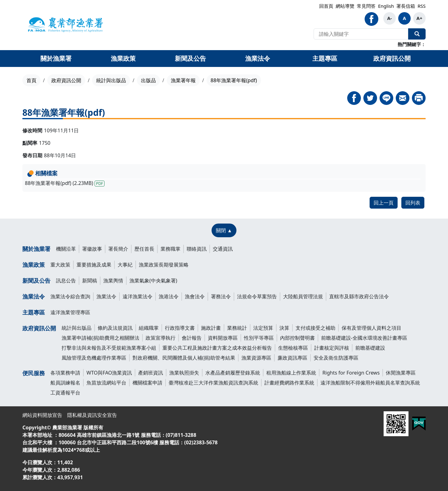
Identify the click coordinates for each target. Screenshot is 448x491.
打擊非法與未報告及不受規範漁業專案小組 (109, 348)
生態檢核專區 (293, 348)
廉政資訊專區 (292, 358)
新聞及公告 (36, 281)
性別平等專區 (259, 338)
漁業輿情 (113, 281)
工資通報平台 (65, 393)
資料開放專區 (223, 338)
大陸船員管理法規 (303, 296)
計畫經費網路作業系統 (289, 383)
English (386, 6)
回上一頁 (384, 203)
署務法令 (221, 296)
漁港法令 (169, 296)
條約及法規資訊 (115, 328)
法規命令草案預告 (257, 296)
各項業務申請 (65, 373)
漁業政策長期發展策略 (164, 265)
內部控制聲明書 (297, 338)
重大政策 (60, 265)
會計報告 (192, 338)
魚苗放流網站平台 (106, 383)
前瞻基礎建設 (370, 348)
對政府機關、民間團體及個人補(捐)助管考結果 (184, 358)
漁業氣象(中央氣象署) (153, 281)
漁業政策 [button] (123, 58)
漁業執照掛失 (184, 373)
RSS (422, 6)
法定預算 (263, 328)
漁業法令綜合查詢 (70, 296)
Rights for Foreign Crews (351, 373)
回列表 (413, 203)
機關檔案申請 (147, 383)
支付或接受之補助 (315, 328)
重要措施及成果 (94, 265)
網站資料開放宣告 (42, 415)
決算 (284, 328)
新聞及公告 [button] (190, 58)
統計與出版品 (111, 80)
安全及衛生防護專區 (336, 358)
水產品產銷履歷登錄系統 (233, 373)
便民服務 (34, 373)
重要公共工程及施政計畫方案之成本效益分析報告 (217, 348)
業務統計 (237, 328)
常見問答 (366, 6)
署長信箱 (406, 6)
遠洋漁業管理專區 (70, 312)
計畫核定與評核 (332, 348)
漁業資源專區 (256, 358)
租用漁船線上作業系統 (291, 373)
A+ (420, 18)
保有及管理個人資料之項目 (371, 328)
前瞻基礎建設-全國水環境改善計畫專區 (364, 338)
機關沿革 (66, 249)
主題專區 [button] (325, 58)
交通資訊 (223, 249)
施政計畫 (211, 328)
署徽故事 (92, 249)
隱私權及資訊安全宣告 (92, 415)
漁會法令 (195, 296)
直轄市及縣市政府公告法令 (359, 296)
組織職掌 (149, 328)
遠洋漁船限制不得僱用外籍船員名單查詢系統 (370, 383)
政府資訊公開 (66, 80)
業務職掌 (170, 249)
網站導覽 (345, 6)
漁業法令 (34, 296)
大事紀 (125, 265)
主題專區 (34, 312)
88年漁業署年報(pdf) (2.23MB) (65, 183)
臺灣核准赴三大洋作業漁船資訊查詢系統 (213, 383)
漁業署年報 (183, 80)
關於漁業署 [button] (56, 58)
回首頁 (326, 6)
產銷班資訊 (151, 373)
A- (389, 18)
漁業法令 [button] (258, 58)
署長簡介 (118, 249)
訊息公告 (66, 281)
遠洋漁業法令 (138, 296)
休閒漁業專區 (401, 373)
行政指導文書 (180, 328)
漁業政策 (34, 265)
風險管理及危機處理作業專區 (94, 358)
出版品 (148, 80)
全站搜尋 (417, 34)
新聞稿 (90, 281)
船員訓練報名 (65, 383)
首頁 (31, 80)
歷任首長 (144, 249)
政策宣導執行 (161, 338)
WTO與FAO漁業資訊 (109, 373)
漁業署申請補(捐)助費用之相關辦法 (100, 338)
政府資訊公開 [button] (392, 58)
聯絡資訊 (197, 249)
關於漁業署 (36, 249)
